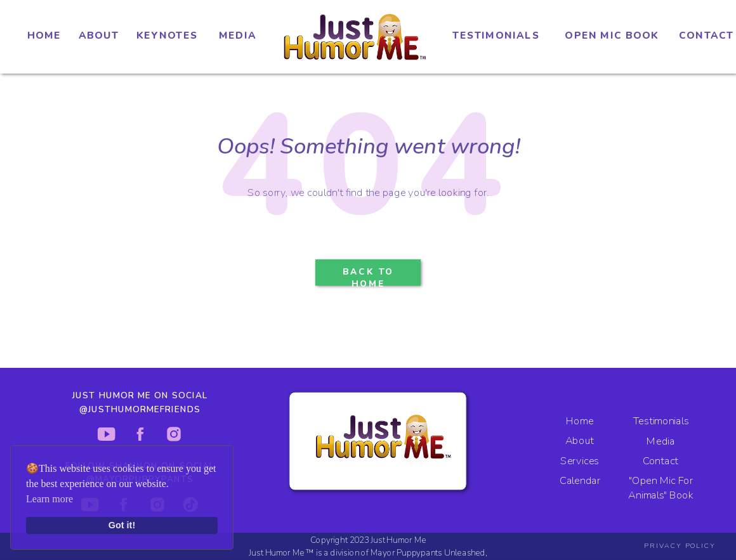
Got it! (122, 525)
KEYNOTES (167, 35)
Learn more (49, 499)
